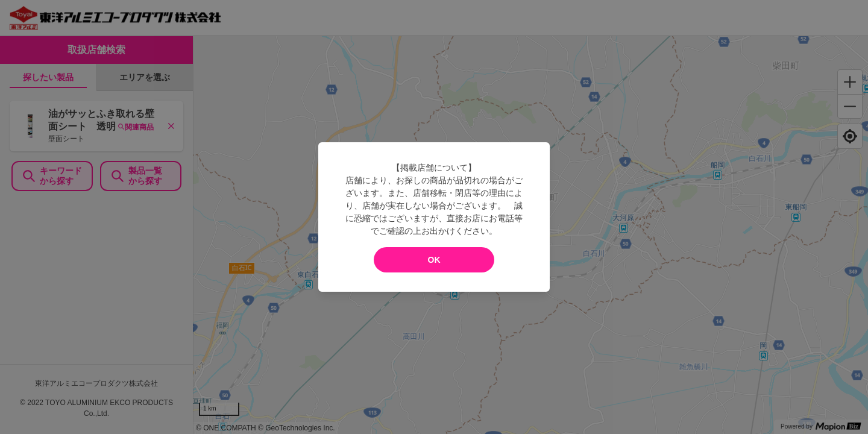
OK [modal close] (434, 260)
